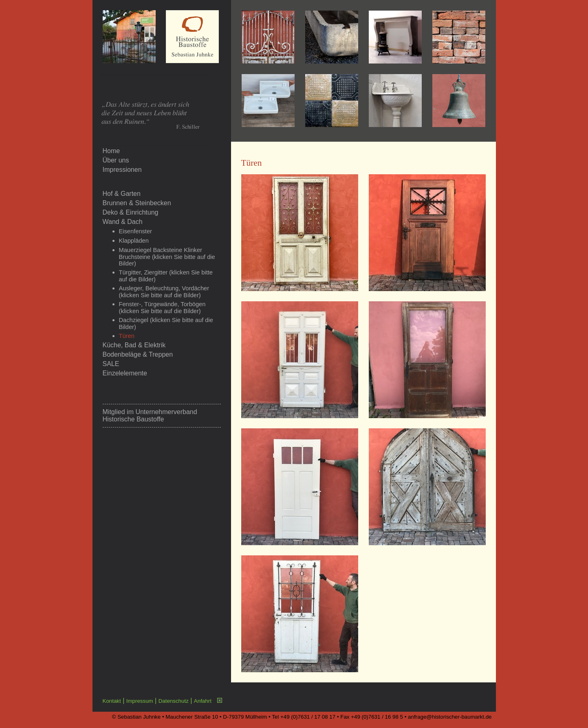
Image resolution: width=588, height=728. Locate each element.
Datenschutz (174, 701)
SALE (111, 364)
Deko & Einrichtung (131, 212)
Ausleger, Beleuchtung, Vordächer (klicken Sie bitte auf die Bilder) (164, 292)
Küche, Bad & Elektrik (134, 345)
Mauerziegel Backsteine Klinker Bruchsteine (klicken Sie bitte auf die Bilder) (167, 257)
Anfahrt (203, 701)
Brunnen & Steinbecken (137, 203)
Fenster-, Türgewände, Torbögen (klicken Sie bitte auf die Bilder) (162, 308)
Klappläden (134, 241)
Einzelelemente (125, 373)
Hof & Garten (122, 194)
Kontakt (112, 701)
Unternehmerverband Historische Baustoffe (150, 416)
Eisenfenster (135, 231)
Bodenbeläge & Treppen (138, 354)
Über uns (116, 160)
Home (111, 151)
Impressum (140, 701)
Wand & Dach (123, 222)
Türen (127, 336)
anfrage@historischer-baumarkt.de (450, 717)
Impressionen (122, 170)
